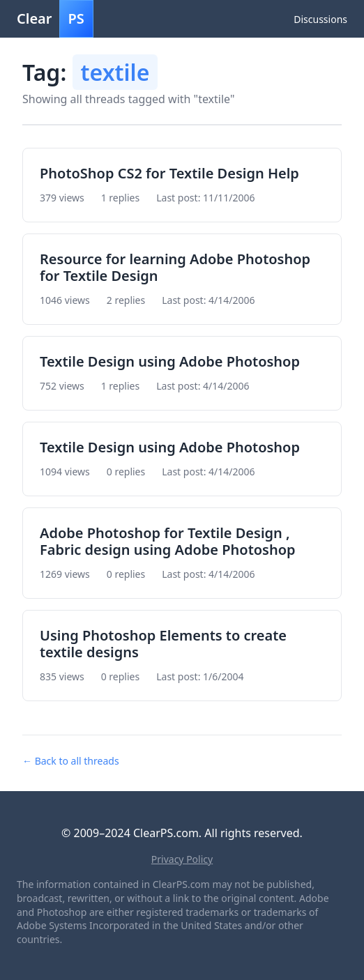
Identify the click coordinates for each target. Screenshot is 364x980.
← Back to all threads (71, 761)
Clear (55, 19)
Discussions (320, 19)
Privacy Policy (182, 859)
